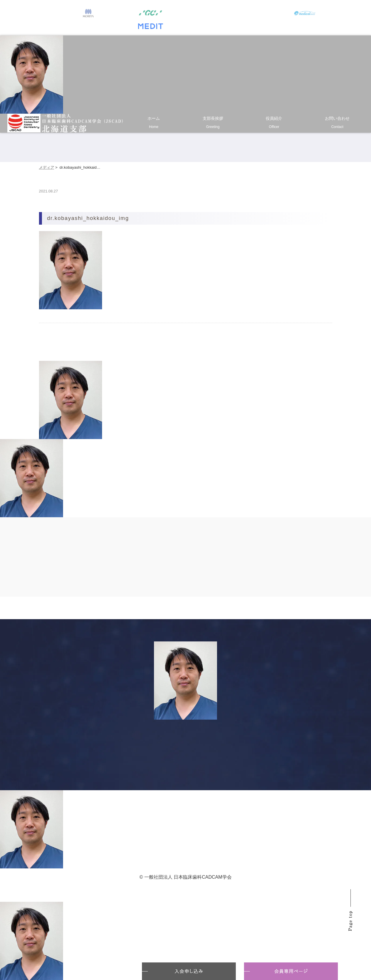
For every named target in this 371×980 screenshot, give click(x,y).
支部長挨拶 (213, 124)
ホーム (154, 124)
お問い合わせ (337, 124)
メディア (47, 167)
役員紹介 (274, 124)
